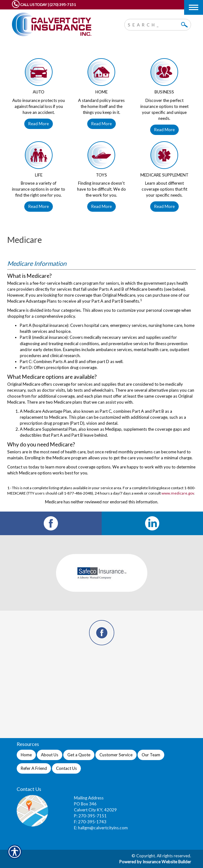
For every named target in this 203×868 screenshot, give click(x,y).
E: (76, 828)
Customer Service (116, 755)
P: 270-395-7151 (90, 816)
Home (26, 755)
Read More (39, 124)
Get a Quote (79, 755)
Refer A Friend (34, 768)
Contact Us (66, 768)
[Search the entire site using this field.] (153, 24)
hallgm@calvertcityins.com (103, 828)
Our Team (151, 755)
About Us (50, 755)
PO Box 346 (85, 804)
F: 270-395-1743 (90, 822)
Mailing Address (89, 798)
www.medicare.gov (178, 493)
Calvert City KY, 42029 (95, 810)
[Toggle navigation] (194, 7)
